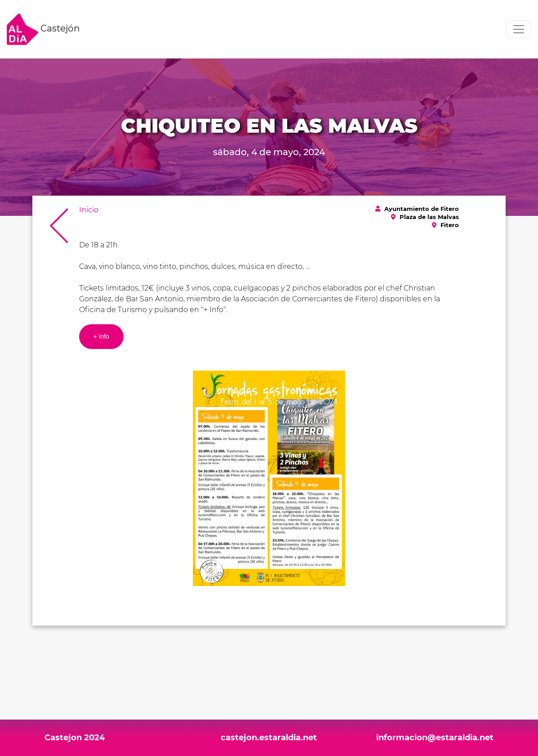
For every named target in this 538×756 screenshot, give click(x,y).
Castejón (43, 29)
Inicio (89, 210)
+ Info (101, 336)
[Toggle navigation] (519, 29)
